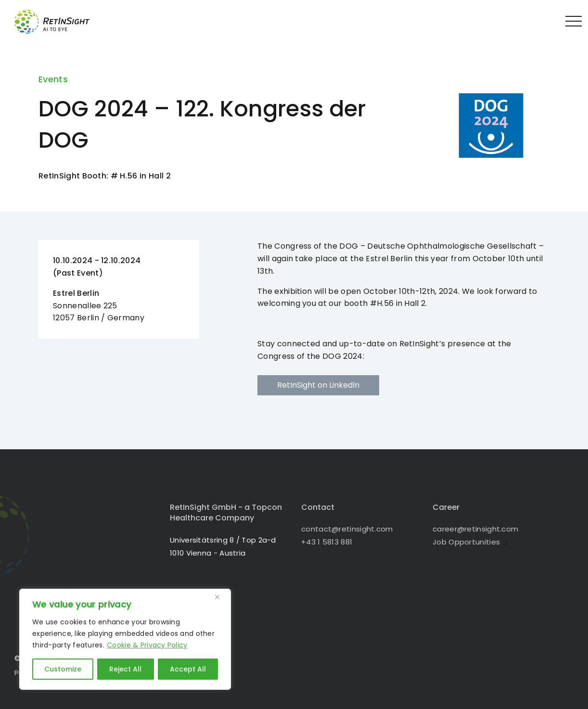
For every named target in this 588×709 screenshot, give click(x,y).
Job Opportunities (466, 542)
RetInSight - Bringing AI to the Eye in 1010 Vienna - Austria (60, 22)
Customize (63, 669)
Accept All (188, 669)
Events (53, 79)
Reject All (125, 669)
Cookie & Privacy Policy (147, 645)
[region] (125, 639)
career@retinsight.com (475, 529)
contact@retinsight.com (347, 529)
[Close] (221, 597)
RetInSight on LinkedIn (318, 385)
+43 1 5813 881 (327, 542)
